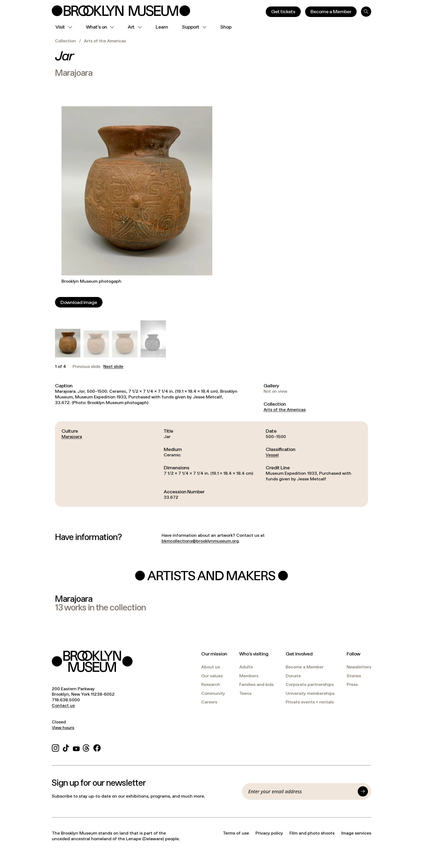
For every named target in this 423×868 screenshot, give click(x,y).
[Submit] (363, 791)
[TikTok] (66, 747)
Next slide (113, 367)
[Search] (366, 12)
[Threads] (86, 747)
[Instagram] (55, 747)
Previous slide (86, 367)
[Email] (301, 791)
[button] (68, 343)
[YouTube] (76, 747)
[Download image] (79, 302)
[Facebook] (97, 747)
